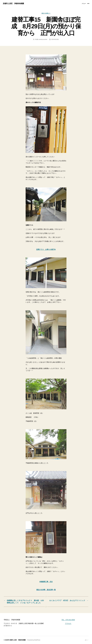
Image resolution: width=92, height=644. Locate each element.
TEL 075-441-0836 (68, 620)
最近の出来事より (46, 13)
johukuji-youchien (43, 39)
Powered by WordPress (34, 640)
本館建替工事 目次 (46, 582)
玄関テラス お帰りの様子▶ (46, 249)
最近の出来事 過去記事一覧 (46, 590)
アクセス (68, 623)
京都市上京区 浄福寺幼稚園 (13, 4)
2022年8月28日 (55, 39)
